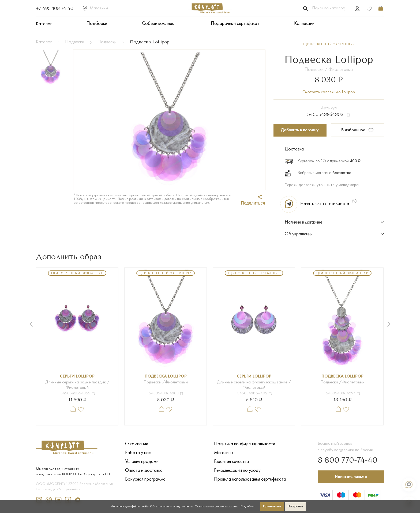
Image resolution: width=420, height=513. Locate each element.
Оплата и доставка (144, 471)
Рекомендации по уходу (237, 471)
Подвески (75, 42)
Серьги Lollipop (77, 376)
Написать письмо (351, 477)
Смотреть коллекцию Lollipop (329, 92)
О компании (137, 444)
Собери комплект (159, 24)
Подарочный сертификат (235, 24)
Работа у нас (138, 453)
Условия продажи (142, 462)
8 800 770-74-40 (348, 461)
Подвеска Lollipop (166, 376)
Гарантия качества (231, 462)
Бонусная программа (145, 479)
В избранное (357, 130)
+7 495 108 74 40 (55, 8)
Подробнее (247, 507)
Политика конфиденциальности (245, 444)
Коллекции (304, 24)
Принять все (272, 506)
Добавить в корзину (300, 130)
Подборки (97, 24)
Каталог (44, 24)
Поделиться (253, 200)
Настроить (295, 506)
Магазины (95, 8)
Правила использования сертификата (250, 479)
